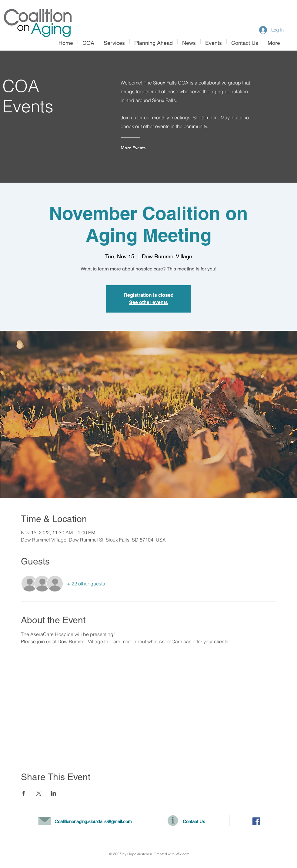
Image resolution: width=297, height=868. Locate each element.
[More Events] (145, 148)
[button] (114, 41)
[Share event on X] (39, 793)
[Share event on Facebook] (24, 793)
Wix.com (182, 854)
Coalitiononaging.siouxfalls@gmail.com (93, 822)
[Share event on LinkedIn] (53, 793)
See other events (148, 302)
